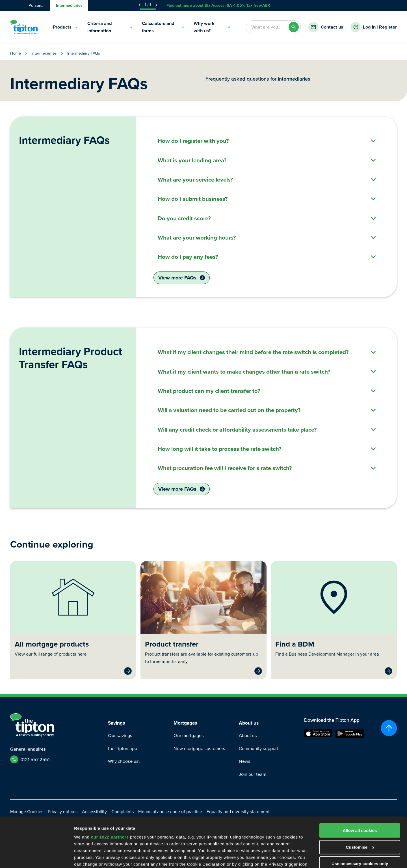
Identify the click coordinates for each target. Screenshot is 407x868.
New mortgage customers (199, 749)
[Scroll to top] (389, 728)
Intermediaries (44, 53)
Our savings (120, 735)
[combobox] (267, 27)
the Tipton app (123, 749)
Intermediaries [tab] (69, 6)
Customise (360, 805)
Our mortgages (189, 735)
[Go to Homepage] (24, 27)
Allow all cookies (360, 788)
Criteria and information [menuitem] (110, 27)
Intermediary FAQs (84, 53)
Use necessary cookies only (360, 821)
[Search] (294, 27)
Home (16, 53)
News (245, 761)
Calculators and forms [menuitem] (163, 27)
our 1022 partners (110, 794)
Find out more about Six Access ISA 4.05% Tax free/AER (219, 6)
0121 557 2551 (35, 760)
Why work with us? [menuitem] (212, 27)
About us (248, 735)
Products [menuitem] (65, 27)
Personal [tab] (36, 6)
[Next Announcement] (156, 5)
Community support (258, 749)
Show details (87, 857)
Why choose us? (124, 761)
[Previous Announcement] (139, 5)
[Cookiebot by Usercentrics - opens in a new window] (37, 857)
